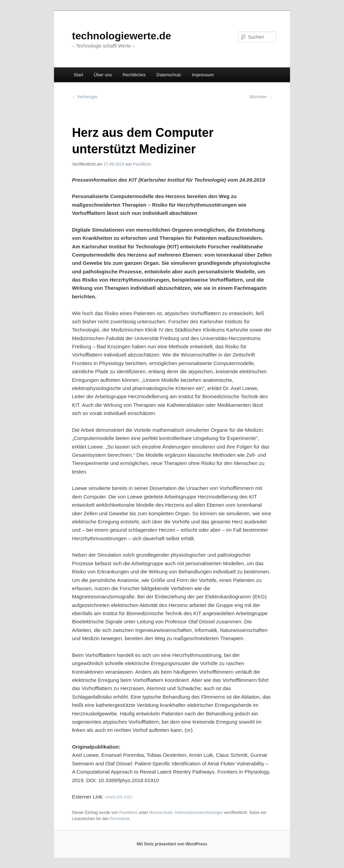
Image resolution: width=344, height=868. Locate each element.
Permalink (120, 819)
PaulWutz (142, 164)
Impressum (203, 75)
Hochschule (161, 813)
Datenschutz (169, 75)
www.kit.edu (119, 797)
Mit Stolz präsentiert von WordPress (172, 844)
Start (78, 75)
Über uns (103, 75)
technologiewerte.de (121, 36)
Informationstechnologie (199, 813)
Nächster (261, 97)
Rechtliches (134, 75)
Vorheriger (85, 97)
